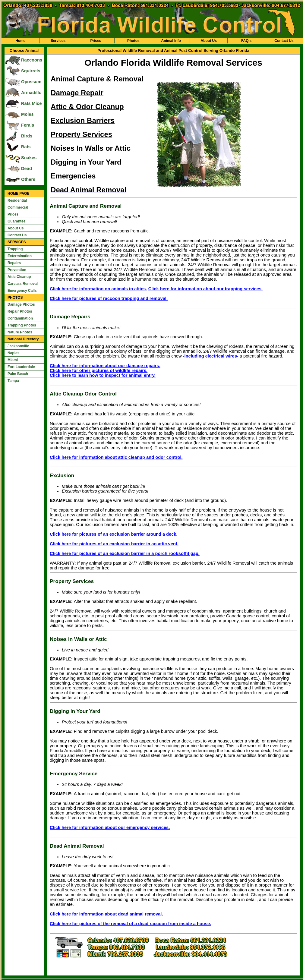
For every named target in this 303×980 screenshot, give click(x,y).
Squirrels (31, 71)
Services (58, 41)
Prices (96, 41)
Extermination (20, 256)
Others (28, 179)
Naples (13, 353)
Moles (27, 114)
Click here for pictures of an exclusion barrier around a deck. (114, 534)
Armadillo (31, 93)
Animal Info (171, 41)
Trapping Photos (22, 325)
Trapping (15, 249)
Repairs (14, 263)
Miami (13, 360)
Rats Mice (31, 103)
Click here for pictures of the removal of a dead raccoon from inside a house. (130, 924)
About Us (208, 41)
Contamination (20, 318)
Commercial (18, 207)
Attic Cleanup (19, 277)
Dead (27, 169)
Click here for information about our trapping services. (206, 289)
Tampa (13, 381)
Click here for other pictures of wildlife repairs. (99, 370)
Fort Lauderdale (21, 367)
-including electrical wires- (211, 356)
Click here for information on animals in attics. (98, 289)
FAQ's (246, 41)
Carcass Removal (23, 284)
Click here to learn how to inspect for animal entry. (103, 375)
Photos (133, 41)
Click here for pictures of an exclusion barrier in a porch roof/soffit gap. (125, 553)
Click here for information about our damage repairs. (105, 366)
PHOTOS (15, 298)
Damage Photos (21, 304)
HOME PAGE (18, 194)
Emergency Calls (22, 291)
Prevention (17, 270)
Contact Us (284, 41)
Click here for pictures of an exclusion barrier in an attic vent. (114, 544)
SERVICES (17, 242)
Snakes (29, 158)
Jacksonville (18, 346)
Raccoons (32, 60)
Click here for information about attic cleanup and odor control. (116, 457)
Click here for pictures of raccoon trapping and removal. (109, 298)
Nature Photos (20, 332)
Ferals (28, 125)
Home (20, 41)
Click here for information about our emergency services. (110, 827)
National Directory (23, 339)
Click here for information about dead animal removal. (106, 914)
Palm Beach (18, 374)
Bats (26, 147)
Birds (27, 136)
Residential (17, 200)
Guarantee (16, 221)
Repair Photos (20, 311)
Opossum (31, 82)
